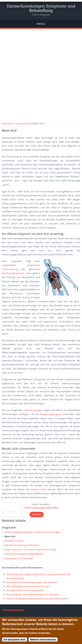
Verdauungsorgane (51, 414)
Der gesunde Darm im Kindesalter (25, 590)
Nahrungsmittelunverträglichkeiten (24, 554)
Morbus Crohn (39, 489)
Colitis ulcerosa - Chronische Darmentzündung (30, 549)
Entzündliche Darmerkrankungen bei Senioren (32, 582)
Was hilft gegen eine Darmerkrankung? (28, 586)
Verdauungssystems (13, 273)
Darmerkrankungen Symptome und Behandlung (41, 8)
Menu (41, 24)
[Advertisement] (41, 79)
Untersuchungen (33, 410)
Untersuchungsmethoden (41, 508)
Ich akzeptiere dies (15, 640)
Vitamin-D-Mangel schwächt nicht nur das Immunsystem (38, 598)
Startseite (7, 123)
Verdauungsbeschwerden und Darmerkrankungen (32, 532)
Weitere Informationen (43, 640)
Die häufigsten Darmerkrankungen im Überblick (33, 594)
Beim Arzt (10, 536)
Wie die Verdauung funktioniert (22, 545)
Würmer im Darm (14, 541)
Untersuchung (23, 123)
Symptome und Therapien (19, 558)
